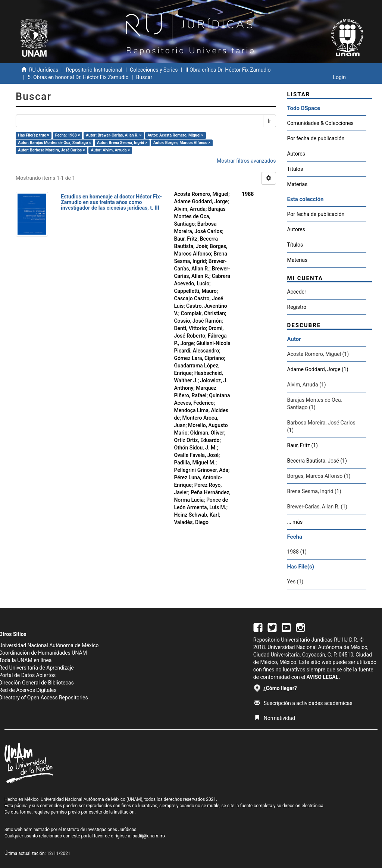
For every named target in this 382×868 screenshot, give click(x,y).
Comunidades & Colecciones (320, 123)
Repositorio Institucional (94, 70)
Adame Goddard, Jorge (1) (318, 369)
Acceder (297, 292)
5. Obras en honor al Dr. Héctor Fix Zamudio (78, 77)
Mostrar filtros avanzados (246, 161)
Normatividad (275, 718)
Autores (296, 154)
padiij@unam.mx (149, 836)
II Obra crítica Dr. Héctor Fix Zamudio (228, 70)
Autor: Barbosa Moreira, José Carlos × (51, 150)
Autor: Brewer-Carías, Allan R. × (114, 135)
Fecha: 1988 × (68, 135)
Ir (270, 121)
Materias (298, 184)
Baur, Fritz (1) (303, 445)
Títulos (295, 169)
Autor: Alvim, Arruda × (110, 150)
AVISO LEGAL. (323, 677)
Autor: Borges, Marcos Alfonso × (182, 143)
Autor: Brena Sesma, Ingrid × (122, 143)
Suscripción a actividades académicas (303, 703)
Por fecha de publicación (316, 138)
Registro (297, 307)
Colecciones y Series (154, 70)
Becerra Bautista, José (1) (317, 461)
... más (295, 522)
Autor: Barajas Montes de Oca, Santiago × (54, 143)
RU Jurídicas (44, 70)
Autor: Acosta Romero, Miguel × (175, 135)
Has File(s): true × (33, 135)
